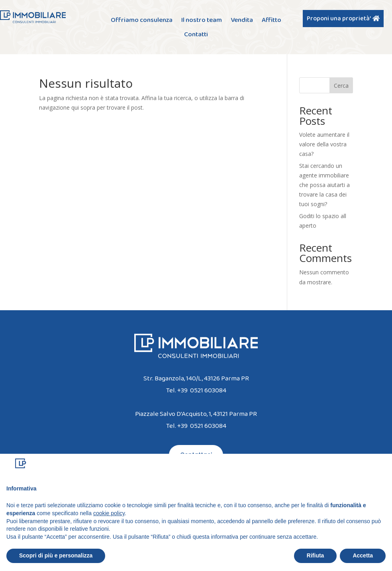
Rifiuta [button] (316, 555)
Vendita (242, 21)
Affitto (271, 21)
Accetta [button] (363, 555)
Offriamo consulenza (142, 21)
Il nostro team (202, 21)
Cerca (341, 86)
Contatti (196, 35)
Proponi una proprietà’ (339, 19)
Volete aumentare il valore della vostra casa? (324, 144)
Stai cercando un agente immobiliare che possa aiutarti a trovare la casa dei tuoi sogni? (324, 185)
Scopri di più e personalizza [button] (56, 555)
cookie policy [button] (109, 513)
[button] (382, 467)
